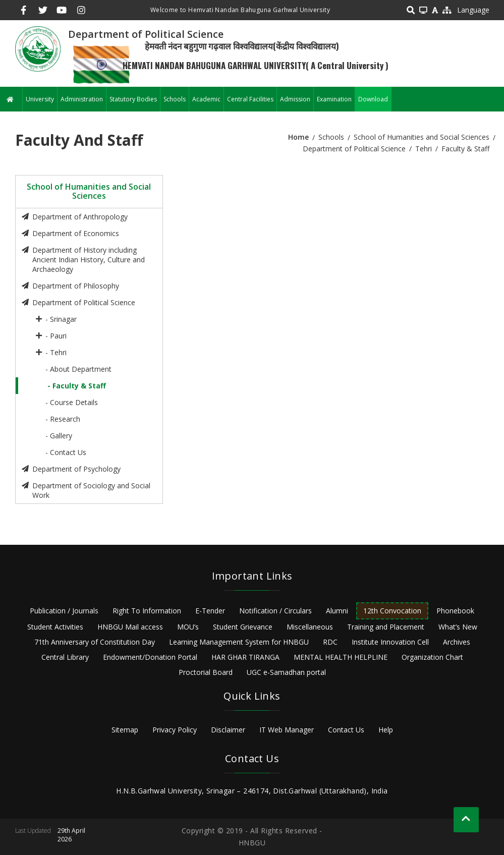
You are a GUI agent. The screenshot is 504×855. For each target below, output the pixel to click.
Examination (334, 99)
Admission (295, 99)
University (40, 99)
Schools (175, 99)
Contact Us (346, 730)
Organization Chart (432, 657)
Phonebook (455, 611)
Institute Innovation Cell (390, 642)
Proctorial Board (206, 672)
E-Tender (210, 611)
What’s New (458, 627)
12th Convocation (392, 611)
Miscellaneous (310, 627)
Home (298, 137)
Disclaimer (228, 730)
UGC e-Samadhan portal (286, 672)
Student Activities (55, 627)
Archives (457, 642)
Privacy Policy (175, 730)
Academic (206, 99)
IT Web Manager (287, 730)
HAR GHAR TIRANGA (245, 657)
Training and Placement (386, 627)
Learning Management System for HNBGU (239, 642)
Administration (82, 99)
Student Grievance (243, 627)
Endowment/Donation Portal (150, 657)
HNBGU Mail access (130, 627)
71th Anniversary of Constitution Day (95, 642)
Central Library (65, 657)
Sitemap (125, 730)
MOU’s (188, 627)
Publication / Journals (64, 611)
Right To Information (147, 611)
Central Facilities (250, 99)
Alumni (337, 611)
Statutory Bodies (133, 99)
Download (373, 99)
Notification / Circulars (275, 611)
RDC (330, 642)
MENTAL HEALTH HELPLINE (341, 657)
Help (386, 730)
